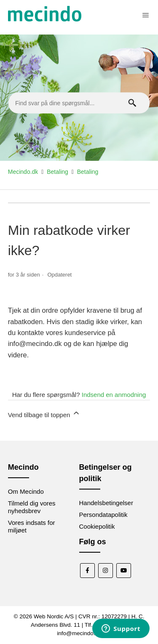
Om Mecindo (26, 491)
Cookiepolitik (97, 526)
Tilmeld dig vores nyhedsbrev (32, 507)
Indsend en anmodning (114, 395)
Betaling (58, 172)
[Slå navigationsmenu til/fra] (146, 15)
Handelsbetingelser (106, 503)
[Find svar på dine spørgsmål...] (79, 103)
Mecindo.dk (23, 172)
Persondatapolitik (103, 515)
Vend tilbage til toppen (44, 414)
